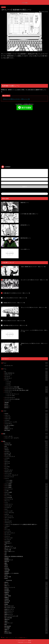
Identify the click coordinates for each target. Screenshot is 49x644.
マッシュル (26, 530)
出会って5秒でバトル (26, 551)
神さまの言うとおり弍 (26, 608)
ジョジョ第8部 (26, 487)
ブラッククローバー (26, 518)
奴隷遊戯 (26, 572)
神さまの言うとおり (26, 606)
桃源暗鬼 (26, 593)
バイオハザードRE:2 (11, 396)
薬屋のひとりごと (26, 614)
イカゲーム (26, 415)
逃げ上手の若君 (26, 618)
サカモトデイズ (26, 472)
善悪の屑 (26, 562)
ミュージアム (26, 531)
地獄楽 (26, 565)
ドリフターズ (26, 508)
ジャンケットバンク (26, 477)
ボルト (26, 528)
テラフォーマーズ (26, 499)
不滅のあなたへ (26, 543)
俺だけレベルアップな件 (26, 548)
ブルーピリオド (26, 521)
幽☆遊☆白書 (26, 577)
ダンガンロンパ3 (26, 366)
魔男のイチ (26, 631)
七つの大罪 (26, 541)
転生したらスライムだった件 (26, 616)
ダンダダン (26, 494)
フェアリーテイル (26, 516)
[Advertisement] (25, 72)
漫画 (25, 441)
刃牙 (26, 553)
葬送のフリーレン (26, 613)
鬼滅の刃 (26, 630)
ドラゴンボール (26, 506)
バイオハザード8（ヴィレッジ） (13, 394)
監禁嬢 (26, 604)
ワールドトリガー (26, 538)
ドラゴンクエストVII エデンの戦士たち (26, 389)
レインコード (26, 401)
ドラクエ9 (8, 385)
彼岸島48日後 (9, 580)
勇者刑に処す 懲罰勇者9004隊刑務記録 (26, 557)
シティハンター (26, 473)
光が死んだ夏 (26, 550)
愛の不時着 (26, 430)
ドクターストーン (26, 504)
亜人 (26, 545)
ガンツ (26, 465)
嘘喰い (26, 563)
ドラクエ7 (8, 383)
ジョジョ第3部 (26, 484)
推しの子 (26, 584)
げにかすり (26, 451)
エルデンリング (26, 375)
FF (26, 371)
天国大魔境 (26, 570)
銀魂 (26, 625)
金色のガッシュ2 (26, 623)
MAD (26, 446)
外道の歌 (26, 568)
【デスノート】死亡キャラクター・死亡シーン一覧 (16, 99)
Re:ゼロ (26, 448)
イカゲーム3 (26, 419)
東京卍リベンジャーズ (26, 588)
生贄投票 (26, 599)
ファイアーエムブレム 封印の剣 (26, 399)
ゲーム (25, 369)
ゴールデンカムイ (26, 470)
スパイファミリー (26, 489)
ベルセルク (26, 526)
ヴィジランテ (26, 540)
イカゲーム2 (26, 417)
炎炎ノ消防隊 (26, 596)
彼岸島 (26, 578)
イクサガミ (26, 420)
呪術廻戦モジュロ (26, 560)
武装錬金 (26, 594)
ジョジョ (26, 479)
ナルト (26, 509)
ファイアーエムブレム (26, 398)
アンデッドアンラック (26, 457)
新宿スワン (26, 586)
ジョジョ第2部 (9, 482)
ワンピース (26, 536)
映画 (25, 434)
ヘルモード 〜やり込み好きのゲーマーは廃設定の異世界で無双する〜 (26, 525)
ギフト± (26, 468)
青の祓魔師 (26, 628)
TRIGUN (26, 450)
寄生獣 (26, 575)
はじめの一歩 (26, 453)
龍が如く (26, 404)
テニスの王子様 (26, 498)
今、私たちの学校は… (26, 425)
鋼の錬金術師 (26, 626)
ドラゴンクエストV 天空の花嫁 (26, 387)
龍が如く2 (26, 406)
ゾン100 (26, 491)
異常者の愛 (26, 601)
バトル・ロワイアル (26, 513)
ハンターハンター (26, 511)
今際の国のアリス (26, 546)
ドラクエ (26, 380)
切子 (26, 555)
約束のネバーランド (26, 609)
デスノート (3, 7)
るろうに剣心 (26, 455)
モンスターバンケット (26, 533)
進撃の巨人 (26, 620)
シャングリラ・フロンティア (26, 475)
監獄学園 (26, 603)
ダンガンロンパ (26, 378)
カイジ (26, 460)
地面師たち (26, 427)
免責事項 (30, 641)
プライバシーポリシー (22, 641)
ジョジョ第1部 (9, 480)
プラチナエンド (26, 523)
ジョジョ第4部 (26, 486)
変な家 (26, 567)
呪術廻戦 (26, 558)
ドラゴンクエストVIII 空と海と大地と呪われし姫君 (26, 390)
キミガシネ (26, 377)
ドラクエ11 (9, 382)
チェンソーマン (26, 496)
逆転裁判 (26, 403)
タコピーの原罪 (26, 492)
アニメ (25, 363)
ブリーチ (26, 519)
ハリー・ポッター (26, 436)
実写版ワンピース (26, 429)
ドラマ (25, 411)
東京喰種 (26, 589)
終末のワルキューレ (26, 611)
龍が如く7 (26, 408)
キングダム (26, 467)
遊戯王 (26, 621)
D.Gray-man (26, 443)
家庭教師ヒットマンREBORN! (26, 573)
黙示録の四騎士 (26, 633)
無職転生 (26, 598)
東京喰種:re (26, 591)
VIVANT (26, 414)
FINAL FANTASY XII (26, 373)
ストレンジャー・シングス (26, 422)
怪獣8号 (26, 582)
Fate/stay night (26, 445)
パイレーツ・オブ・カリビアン (26, 438)
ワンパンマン (26, 535)
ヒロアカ (26, 514)
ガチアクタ (26, 463)
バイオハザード (26, 392)
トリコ (26, 503)
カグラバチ (26, 462)
